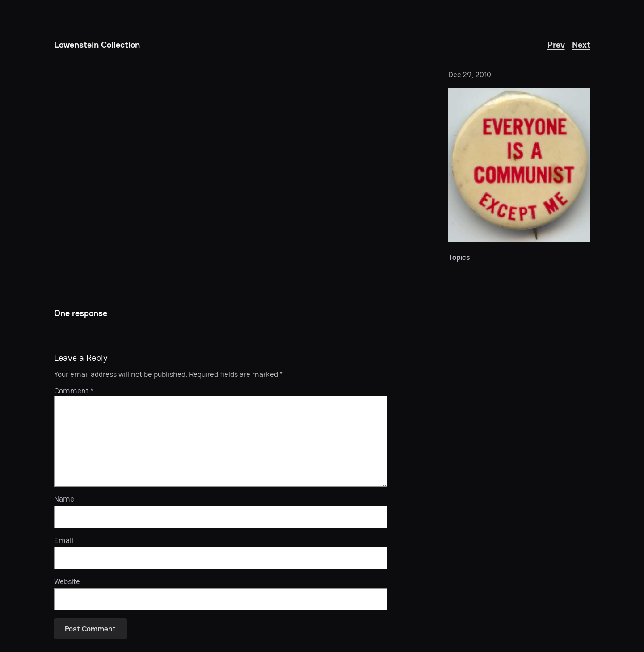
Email (64, 540)
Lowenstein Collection (97, 45)
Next (581, 45)
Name (64, 499)
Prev (556, 45)
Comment (74, 391)
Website (67, 581)
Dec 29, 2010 (470, 75)
